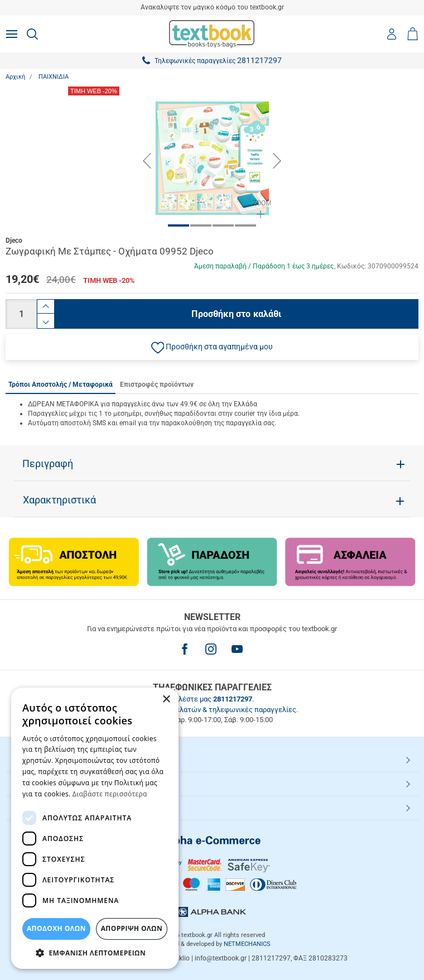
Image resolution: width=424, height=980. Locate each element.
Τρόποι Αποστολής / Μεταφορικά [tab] (61, 385)
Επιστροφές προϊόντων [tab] (157, 385)
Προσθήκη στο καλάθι (236, 314)
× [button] (166, 700)
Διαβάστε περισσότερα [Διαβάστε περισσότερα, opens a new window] (110, 794)
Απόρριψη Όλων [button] (132, 928)
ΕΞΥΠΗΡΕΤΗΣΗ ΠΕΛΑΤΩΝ (60, 784)
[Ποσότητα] (21, 314)
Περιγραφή (48, 464)
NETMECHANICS (247, 944)
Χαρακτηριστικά (59, 500)
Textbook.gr (35, 808)
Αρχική (15, 77)
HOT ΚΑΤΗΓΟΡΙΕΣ (46, 760)
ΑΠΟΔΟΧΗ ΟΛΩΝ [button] (56, 928)
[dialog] (95, 828)
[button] (212, 347)
